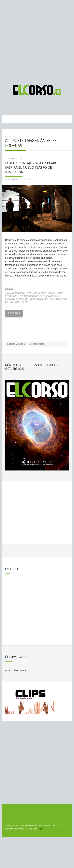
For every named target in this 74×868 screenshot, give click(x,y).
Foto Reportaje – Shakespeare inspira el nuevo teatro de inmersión (31, 168)
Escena (9, 288)
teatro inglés (58, 299)
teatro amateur (39, 299)
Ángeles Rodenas (15, 293)
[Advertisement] (37, 41)
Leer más (14, 313)
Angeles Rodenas (21, 179)
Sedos (39, 296)
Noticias (17, 137)
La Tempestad (26, 296)
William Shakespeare (17, 302)
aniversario (34, 293)
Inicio (8, 137)
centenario (49, 293)
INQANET (42, 829)
